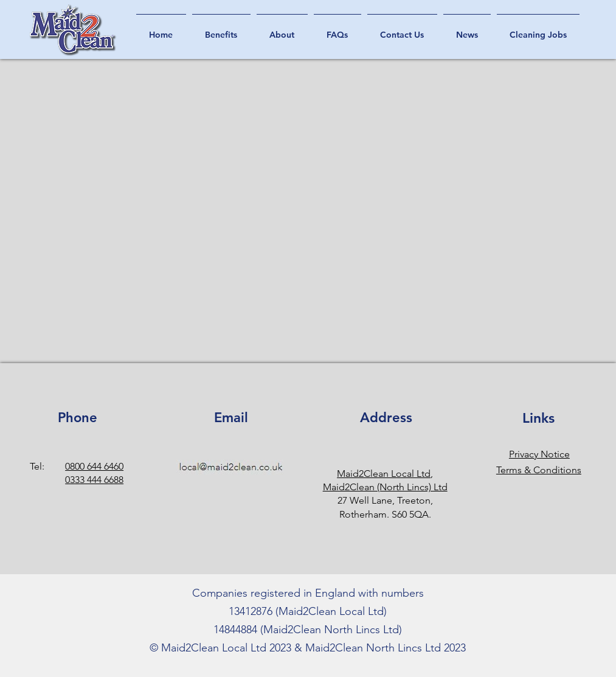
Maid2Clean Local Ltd (384, 474)
